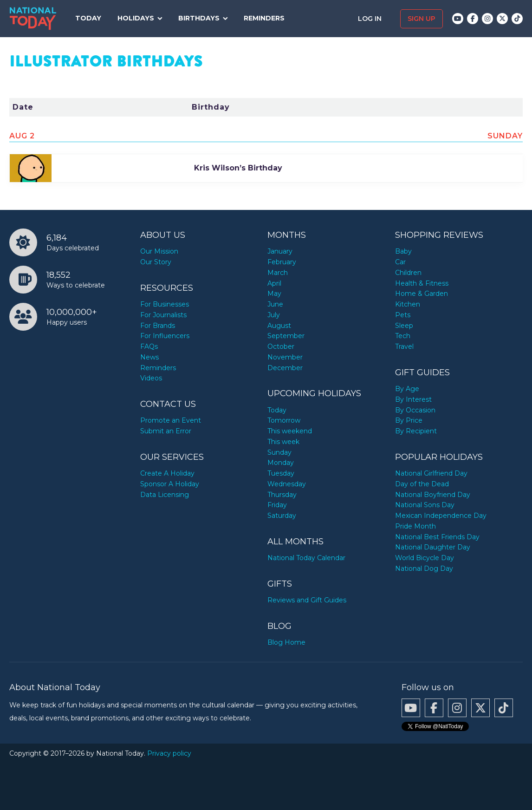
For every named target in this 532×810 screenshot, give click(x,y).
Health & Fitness (422, 283)
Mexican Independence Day (441, 516)
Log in (371, 19)
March (278, 273)
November (285, 357)
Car (400, 262)
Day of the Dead (422, 484)
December (285, 368)
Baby (403, 251)
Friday (277, 505)
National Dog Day (424, 568)
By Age (407, 389)
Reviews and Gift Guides (307, 600)
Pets (403, 315)
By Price (409, 420)
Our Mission (159, 251)
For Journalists (163, 315)
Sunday (279, 452)
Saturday (282, 516)
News (149, 357)
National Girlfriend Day (431, 473)
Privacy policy (169, 753)
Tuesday (281, 473)
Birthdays (199, 18)
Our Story (156, 262)
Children (408, 273)
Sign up (422, 19)
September (286, 336)
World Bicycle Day (425, 558)
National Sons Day (425, 505)
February (282, 262)
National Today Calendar (306, 558)
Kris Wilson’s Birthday (238, 168)
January (280, 251)
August (279, 326)
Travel (404, 346)
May (274, 294)
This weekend (290, 431)
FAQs (149, 346)
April (274, 283)
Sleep (404, 326)
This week (283, 442)
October (281, 346)
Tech (403, 336)
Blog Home (286, 642)
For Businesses (165, 304)
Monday (281, 463)
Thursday (282, 495)
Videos (151, 378)
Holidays (136, 18)
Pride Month (415, 526)
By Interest (413, 399)
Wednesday (287, 484)
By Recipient (416, 431)
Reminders (264, 18)
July (274, 315)
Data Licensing (165, 495)
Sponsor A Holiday (170, 484)
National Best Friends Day (437, 537)
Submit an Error (166, 431)
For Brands (158, 326)
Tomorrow (284, 420)
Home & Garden (422, 294)
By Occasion (415, 410)
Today (88, 18)
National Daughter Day (433, 547)
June (275, 304)
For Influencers (165, 336)
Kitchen (408, 304)
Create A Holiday (167, 473)
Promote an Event (171, 420)
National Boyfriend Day (433, 495)
